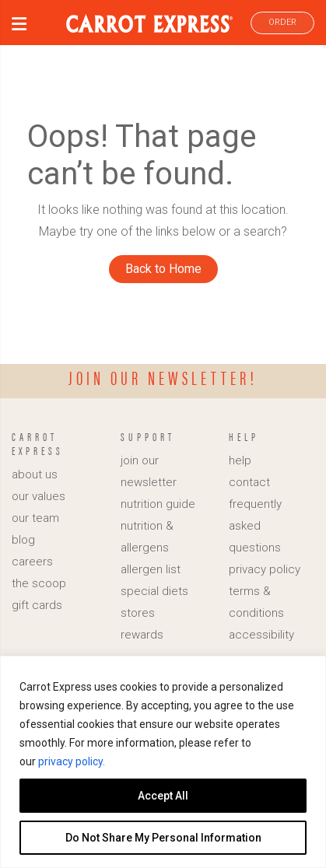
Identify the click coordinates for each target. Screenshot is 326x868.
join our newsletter (149, 471)
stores (138, 613)
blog (23, 540)
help (240, 460)
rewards (142, 635)
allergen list (151, 569)
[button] (19, 26)
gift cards (37, 605)
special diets (154, 591)
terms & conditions (256, 602)
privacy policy (265, 569)
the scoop (39, 583)
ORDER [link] (282, 22)
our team (35, 518)
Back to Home (163, 269)
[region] (163, 762)
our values (39, 496)
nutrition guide (158, 504)
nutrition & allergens (147, 537)
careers (32, 562)
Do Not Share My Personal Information (163, 838)
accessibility (261, 635)
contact (249, 482)
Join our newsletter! (163, 377)
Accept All (163, 796)
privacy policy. (72, 761)
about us (35, 474)
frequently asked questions (255, 526)
